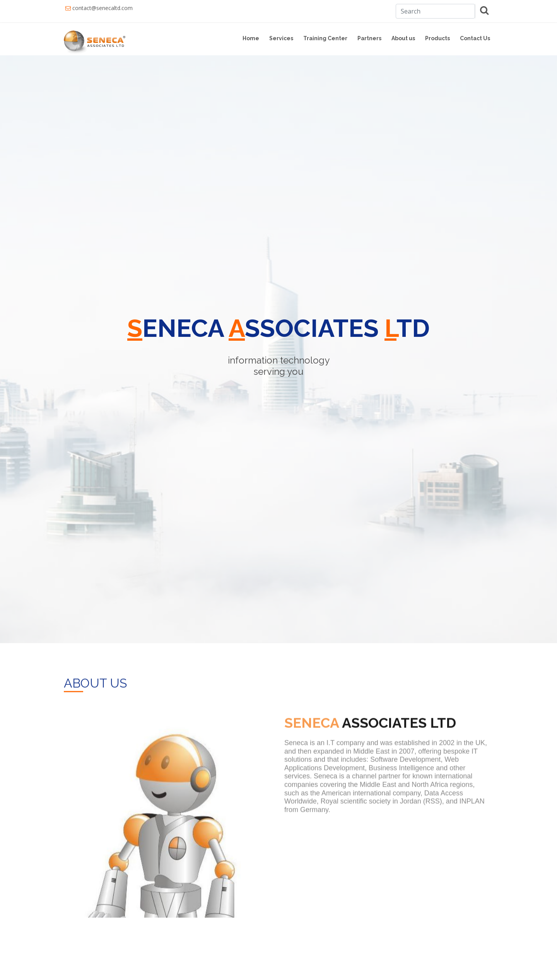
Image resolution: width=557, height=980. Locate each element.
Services (281, 38)
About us (403, 38)
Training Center (325, 38)
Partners (369, 38)
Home (251, 38)
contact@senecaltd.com (103, 8)
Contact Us (475, 38)
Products (437, 38)
